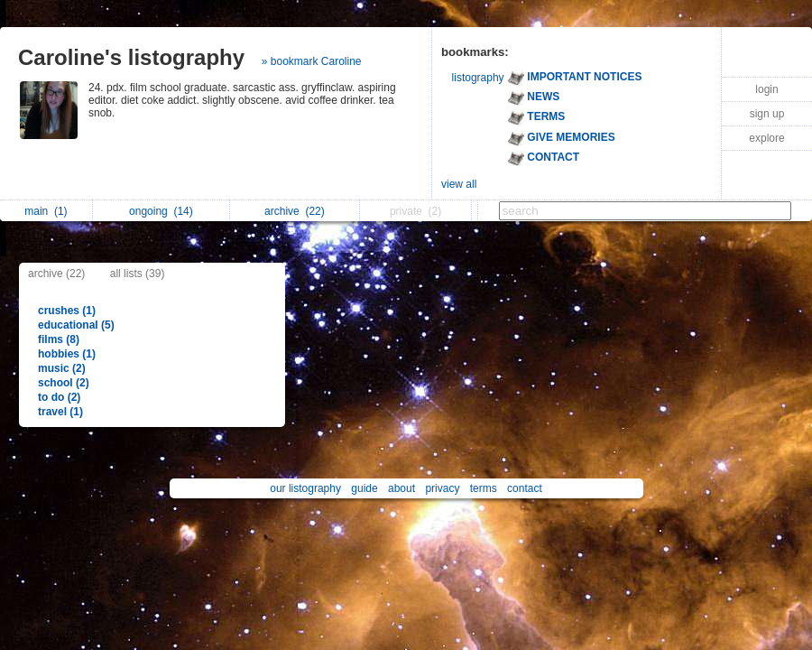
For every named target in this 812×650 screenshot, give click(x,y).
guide (364, 488)
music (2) (62, 368)
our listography (305, 488)
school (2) (64, 383)
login (766, 89)
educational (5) (76, 325)
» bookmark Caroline (312, 61)
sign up (767, 114)
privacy (442, 488)
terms (484, 488)
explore (766, 138)
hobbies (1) (67, 354)
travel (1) (60, 412)
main (46, 211)
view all (459, 184)
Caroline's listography (131, 57)
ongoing (161, 211)
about (401, 488)
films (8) (59, 339)
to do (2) (59, 397)
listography (478, 78)
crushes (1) (67, 311)
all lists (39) (138, 274)
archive (295, 211)
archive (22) (56, 274)
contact (525, 488)
